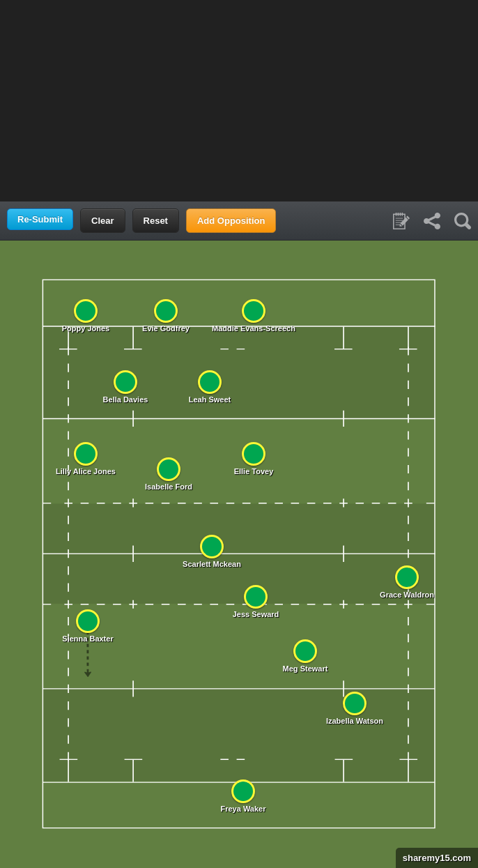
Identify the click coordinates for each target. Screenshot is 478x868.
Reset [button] (156, 221)
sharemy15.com (433, 858)
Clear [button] (103, 221)
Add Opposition (231, 221)
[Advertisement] (239, 100)
